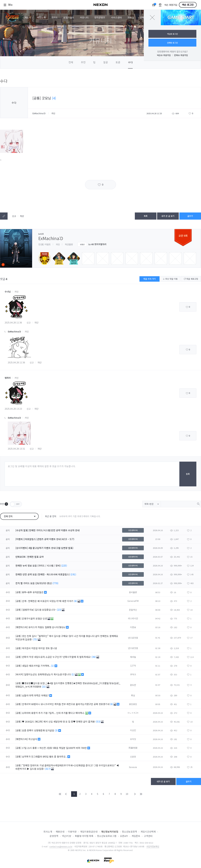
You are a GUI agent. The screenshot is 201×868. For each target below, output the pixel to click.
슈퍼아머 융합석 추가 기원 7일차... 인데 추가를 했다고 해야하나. (54, 713)
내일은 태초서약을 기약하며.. (36, 666)
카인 (17, 292)
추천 (83, 62)
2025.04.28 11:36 (13, 323)
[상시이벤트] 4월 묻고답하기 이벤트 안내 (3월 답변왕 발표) (44, 548)
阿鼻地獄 (133, 748)
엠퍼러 (8, 378)
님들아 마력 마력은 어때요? (36, 695)
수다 (130, 62)
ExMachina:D (39, 113)
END (141, 794)
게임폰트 (136, 836)
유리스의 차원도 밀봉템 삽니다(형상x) (47, 627)
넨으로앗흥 (133, 638)
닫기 (152, 17)
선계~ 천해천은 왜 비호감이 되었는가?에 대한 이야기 (48, 601)
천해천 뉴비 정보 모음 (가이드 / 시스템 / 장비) (38, 566)
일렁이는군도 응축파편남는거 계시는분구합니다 (48, 674)
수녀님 (8, 292)
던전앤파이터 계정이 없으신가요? (172, 52)
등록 (188, 474)
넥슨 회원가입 (171, 5)
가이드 (54, 17)
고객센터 (148, 836)
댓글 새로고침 (191, 279)
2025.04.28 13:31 (16, 449)
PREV (66, 794)
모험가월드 (69, 17)
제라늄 (133, 657)
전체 (71, 62)
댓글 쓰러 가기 (150, 279)
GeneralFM (133, 601)
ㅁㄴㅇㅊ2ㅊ (133, 713)
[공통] (18, 592)
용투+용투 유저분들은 (33, 592)
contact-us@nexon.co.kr (61, 846)
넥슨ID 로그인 (172, 34)
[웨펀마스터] (22, 627)
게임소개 (41, 17)
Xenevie (133, 767)
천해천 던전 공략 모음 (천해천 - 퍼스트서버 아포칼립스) (43, 574)
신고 (14, 216)
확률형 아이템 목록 (84, 836)
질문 (106, 62)
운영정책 (54, 836)
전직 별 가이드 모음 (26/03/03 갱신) (34, 583)
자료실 (131, 17)
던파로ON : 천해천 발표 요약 (30, 557)
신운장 (133, 757)
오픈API (124, 836)
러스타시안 (133, 618)
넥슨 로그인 (188, 5)
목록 (146, 216)
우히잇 (133, 739)
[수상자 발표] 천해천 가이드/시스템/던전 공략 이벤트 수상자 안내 (47, 530)
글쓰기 (190, 216)
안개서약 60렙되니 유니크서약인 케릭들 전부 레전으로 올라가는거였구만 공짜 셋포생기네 (66, 704)
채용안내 (60, 832)
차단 (22, 216)
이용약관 (72, 832)
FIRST (60, 794)
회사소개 (48, 832)
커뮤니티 (84, 17)
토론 (118, 62)
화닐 (133, 695)
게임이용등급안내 (89, 832)
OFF (16, 504)
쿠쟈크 (133, 674)
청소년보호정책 (129, 832)
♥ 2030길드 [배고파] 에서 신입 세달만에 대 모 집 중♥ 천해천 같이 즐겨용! (59, 722)
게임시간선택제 (148, 832)
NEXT (135, 794)
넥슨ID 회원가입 (164, 55)
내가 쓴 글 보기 (168, 216)
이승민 (133, 730)
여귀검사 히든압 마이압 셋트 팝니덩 (40, 648)
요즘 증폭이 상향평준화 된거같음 (38, 730)
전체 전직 (8, 516)
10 (127, 794)
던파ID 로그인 (172, 43)
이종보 (133, 627)
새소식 (28, 17)
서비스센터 (116, 17)
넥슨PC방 (67, 836)
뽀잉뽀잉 (133, 704)
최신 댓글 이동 (170, 279)
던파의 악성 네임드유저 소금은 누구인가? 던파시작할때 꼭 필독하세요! (57, 657)
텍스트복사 (4, 216)
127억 (133, 666)
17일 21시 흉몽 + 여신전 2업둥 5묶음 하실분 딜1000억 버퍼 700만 (55, 748)
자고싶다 (33, 739)
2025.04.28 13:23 (13, 409)
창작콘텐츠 (100, 17)
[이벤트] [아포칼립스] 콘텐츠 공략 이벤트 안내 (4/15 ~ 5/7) (45, 539)
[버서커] (19, 674)
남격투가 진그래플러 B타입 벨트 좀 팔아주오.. (45, 757)
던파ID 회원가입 (181, 55)
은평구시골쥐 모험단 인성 (35, 618)
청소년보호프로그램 (107, 836)
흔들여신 (133, 610)
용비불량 (133, 592)
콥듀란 (133, 685)
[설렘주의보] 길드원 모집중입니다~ (39, 610)
